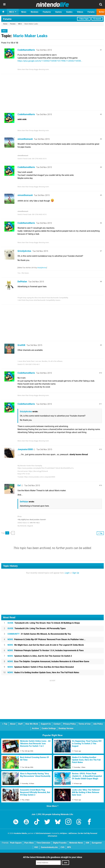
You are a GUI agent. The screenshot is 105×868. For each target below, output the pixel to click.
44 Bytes (64, 833)
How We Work (32, 724)
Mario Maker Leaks (30, 36)
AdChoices (73, 833)
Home (5, 24)
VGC (36, 847)
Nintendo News (76, 843)
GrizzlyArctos (24, 251)
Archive (35, 728)
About (13, 724)
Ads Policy (98, 724)
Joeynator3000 (25, 449)
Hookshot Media (20, 833)
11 (101, 404)
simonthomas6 (25, 139)
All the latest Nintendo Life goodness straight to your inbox (53, 857)
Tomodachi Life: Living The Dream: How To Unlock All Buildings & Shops (44, 623)
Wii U (20, 24)
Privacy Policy (69, 724)
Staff (20, 724)
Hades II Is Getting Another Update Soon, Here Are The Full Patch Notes (43, 672)
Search (97, 19)
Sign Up (76, 573)
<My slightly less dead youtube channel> (32, 520)
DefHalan (22, 282)
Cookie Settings (49, 728)
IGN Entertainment (43, 833)
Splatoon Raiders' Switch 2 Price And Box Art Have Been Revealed (41, 667)
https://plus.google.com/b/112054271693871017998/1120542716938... (50, 61)
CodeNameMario (26, 50)
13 (101, 485)
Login (67, 573)
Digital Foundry (60, 843)
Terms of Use (85, 724)
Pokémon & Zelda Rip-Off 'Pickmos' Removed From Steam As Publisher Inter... (46, 639)
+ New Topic (84, 19)
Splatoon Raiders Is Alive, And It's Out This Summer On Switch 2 (40, 656)
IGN (87, 843)
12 (101, 449)
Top (5, 724)
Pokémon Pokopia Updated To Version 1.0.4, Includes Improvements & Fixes (46, 650)
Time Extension (43, 843)
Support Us (46, 724)
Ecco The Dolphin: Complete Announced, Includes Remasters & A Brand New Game (48, 661)
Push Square (16, 843)
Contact (57, 724)
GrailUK (21, 345)
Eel (19, 485)
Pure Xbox (29, 843)
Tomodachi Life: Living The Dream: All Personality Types (37, 628)
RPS (69, 847)
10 (101, 373)
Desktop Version (66, 728)
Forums (7, 19)
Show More (53, 806)
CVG (63, 847)
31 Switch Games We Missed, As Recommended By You (39, 634)
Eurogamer (97, 843)
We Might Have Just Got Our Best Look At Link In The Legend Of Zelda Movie (46, 645)
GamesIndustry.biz (49, 847)
